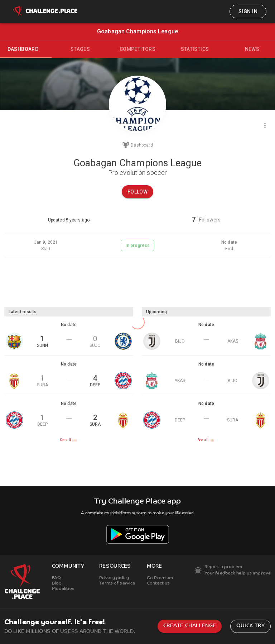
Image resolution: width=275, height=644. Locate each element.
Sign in (248, 11)
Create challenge (190, 626)
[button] (69, 336)
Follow (137, 192)
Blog (57, 583)
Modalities (63, 589)
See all (69, 440)
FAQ (56, 578)
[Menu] (265, 125)
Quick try (250, 626)
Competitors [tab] (137, 49)
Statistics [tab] (195, 49)
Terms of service (117, 583)
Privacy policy (114, 578)
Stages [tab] (80, 49)
